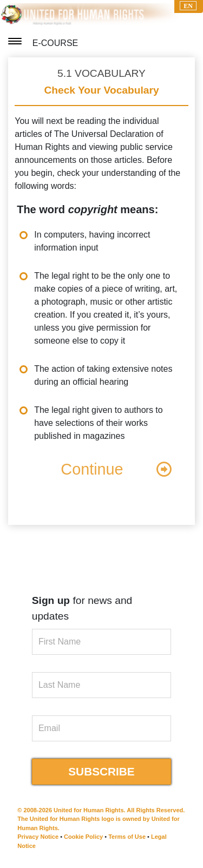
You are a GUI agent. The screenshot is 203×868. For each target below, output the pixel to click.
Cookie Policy (83, 837)
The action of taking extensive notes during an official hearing (103, 375)
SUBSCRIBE (101, 771)
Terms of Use (127, 837)
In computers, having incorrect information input (92, 241)
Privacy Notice (38, 837)
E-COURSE (55, 43)
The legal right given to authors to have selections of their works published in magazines (98, 423)
